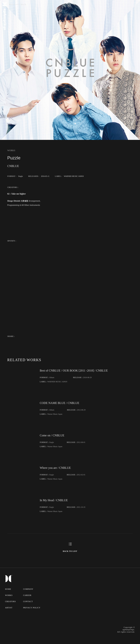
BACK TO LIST (70, 551)
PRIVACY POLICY (32, 608)
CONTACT (28, 601)
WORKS (9, 595)
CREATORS (10, 601)
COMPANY (28, 589)
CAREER (27, 595)
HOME (8, 589)
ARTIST (9, 608)
